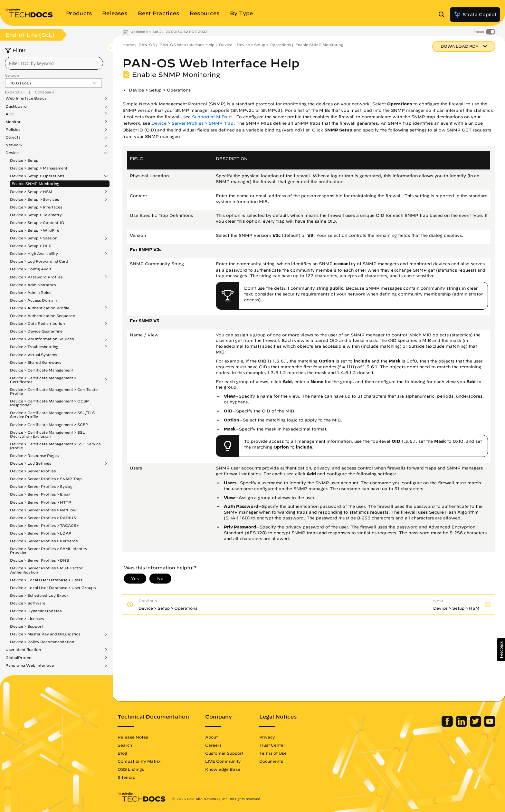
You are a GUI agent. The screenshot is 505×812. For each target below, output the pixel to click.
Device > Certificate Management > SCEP (49, 425)
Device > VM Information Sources (42, 339)
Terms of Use (273, 753)
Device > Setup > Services (34, 199)
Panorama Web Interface (30, 665)
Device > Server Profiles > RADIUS (43, 518)
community (345, 264)
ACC (10, 114)
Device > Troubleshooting (34, 347)
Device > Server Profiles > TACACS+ (44, 525)
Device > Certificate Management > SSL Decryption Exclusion (48, 434)
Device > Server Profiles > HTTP (41, 502)
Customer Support (224, 753)
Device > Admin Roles (31, 292)
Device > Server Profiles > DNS (39, 560)
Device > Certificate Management (42, 370)
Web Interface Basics (26, 98)
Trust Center (272, 745)
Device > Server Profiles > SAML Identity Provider (49, 551)
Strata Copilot (475, 15)
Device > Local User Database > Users (46, 580)
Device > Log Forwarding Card (39, 261)
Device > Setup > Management (39, 168)
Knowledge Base (223, 769)
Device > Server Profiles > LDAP (41, 533)
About (211, 737)
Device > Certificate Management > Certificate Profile (54, 391)
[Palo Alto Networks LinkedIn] (462, 725)
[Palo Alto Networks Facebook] (448, 725)
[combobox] (54, 63)
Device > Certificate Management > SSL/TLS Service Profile (52, 415)
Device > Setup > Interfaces (36, 207)
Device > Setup (24, 160)
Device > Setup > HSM (31, 192)
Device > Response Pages (34, 455)
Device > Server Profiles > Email (40, 494)
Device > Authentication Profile (40, 308)
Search (125, 745)
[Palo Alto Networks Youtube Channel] (490, 725)
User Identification (23, 650)
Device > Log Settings (31, 463)
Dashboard (16, 106)
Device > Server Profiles (33, 471)
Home (128, 45)
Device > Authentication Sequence (43, 316)
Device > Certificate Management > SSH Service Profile (55, 446)
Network (14, 145)
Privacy (267, 737)
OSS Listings (131, 769)
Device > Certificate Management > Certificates (43, 380)
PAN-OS (147, 45)
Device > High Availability (34, 254)
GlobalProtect (19, 658)
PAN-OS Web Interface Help (187, 45)
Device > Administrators (33, 285)
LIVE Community (223, 761)
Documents (271, 761)
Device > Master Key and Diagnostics (45, 634)
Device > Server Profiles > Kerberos (44, 541)
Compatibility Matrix (139, 761)
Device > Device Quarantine (36, 331)
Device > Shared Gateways (36, 362)
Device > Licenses (27, 619)
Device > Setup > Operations (37, 176)
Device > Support (27, 626)
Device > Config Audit (31, 269)
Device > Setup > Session (34, 238)
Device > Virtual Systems (33, 355)
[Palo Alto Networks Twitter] (476, 725)
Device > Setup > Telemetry (36, 215)
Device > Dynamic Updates (36, 611)
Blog (122, 753)
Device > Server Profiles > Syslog (41, 486)
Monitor (13, 122)
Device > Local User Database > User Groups (53, 588)
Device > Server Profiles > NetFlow (43, 510)
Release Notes (133, 737)
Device (12, 153)
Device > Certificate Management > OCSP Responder (49, 403)
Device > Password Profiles (36, 277)
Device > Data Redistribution (37, 324)
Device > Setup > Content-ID (37, 222)
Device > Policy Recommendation (42, 642)
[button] (501, 650)
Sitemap (126, 777)
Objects (13, 137)
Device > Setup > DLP (31, 246)
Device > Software (28, 603)
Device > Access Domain (33, 300)
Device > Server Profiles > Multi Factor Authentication (46, 570)
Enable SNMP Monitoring (35, 184)
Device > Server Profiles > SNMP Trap (46, 479)
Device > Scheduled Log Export (40, 595)
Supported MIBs (210, 117)
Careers (213, 745)
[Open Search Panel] (443, 15)
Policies (13, 130)
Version (12, 75)
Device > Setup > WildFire (35, 230)
